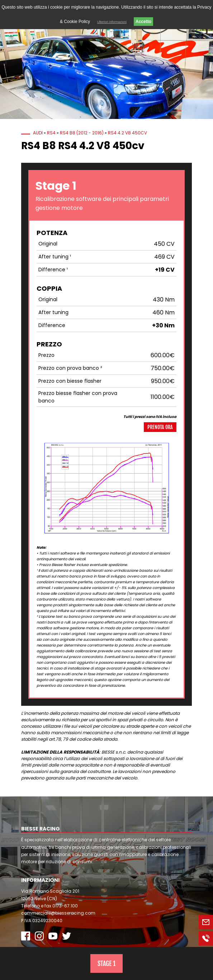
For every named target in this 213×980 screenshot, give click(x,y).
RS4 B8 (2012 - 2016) (82, 133)
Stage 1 (106, 963)
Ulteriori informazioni (112, 22)
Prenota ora (160, 427)
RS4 (51, 133)
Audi (38, 133)
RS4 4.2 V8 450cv (127, 133)
